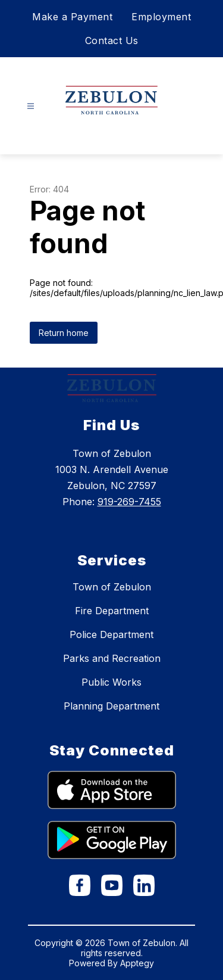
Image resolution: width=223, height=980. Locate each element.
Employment (161, 17)
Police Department (111, 634)
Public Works (111, 682)
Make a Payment (72, 17)
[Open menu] (31, 106)
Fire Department (112, 611)
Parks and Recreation (112, 658)
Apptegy (137, 963)
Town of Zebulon (112, 587)
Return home (64, 333)
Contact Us (112, 41)
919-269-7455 (129, 502)
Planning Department (111, 706)
